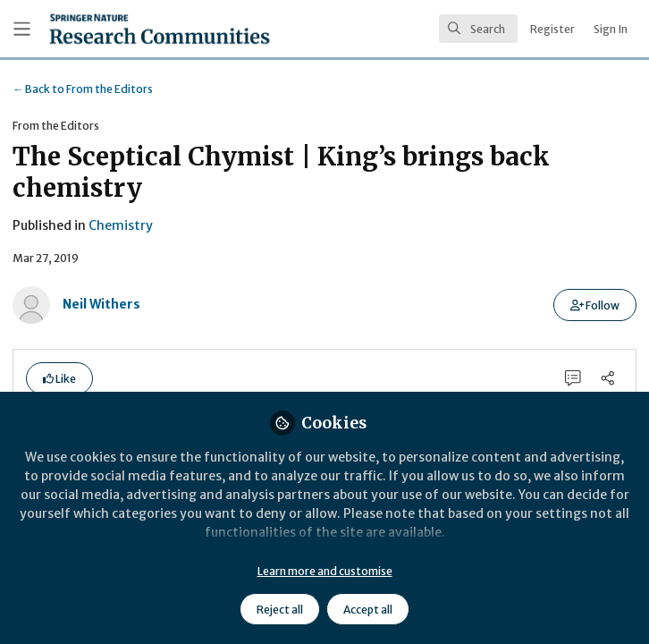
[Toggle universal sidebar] (22, 29)
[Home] (160, 29)
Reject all (280, 610)
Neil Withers (101, 304)
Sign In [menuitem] (611, 29)
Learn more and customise (325, 571)
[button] (595, 305)
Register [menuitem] (552, 29)
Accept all (368, 610)
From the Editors (83, 89)
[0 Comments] (573, 378)
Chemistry (121, 225)
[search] (478, 29)
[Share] (607, 378)
